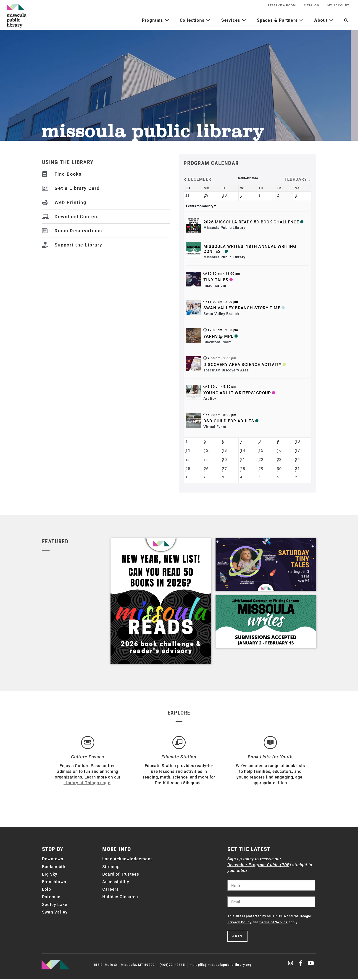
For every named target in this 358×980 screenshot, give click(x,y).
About (324, 20)
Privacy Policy (240, 923)
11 (188, 450)
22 (261, 460)
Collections (195, 20)
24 (297, 460)
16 (279, 450)
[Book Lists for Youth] (270, 743)
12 (206, 450)
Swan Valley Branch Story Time (242, 308)
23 (279, 460)
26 (206, 469)
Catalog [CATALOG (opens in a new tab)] (310, 5)
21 (243, 460)
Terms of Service (273, 923)
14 (243, 450)
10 (297, 441)
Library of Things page (87, 784)
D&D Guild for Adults (229, 421)
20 (224, 460)
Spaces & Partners (280, 20)
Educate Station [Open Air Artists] (179, 758)
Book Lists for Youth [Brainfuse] (270, 758)
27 (224, 469)
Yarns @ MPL (218, 336)
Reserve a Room (280, 5)
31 (243, 195)
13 (224, 450)
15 (261, 450)
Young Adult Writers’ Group (237, 393)
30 (224, 195)
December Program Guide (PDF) (259, 866)
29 (206, 195)
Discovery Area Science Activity (242, 364)
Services (234, 20)
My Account (338, 5)
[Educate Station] (179, 743)
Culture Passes (88, 758)
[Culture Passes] (88, 743)
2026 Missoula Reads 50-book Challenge (251, 222)
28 (243, 469)
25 (188, 469)
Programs (155, 20)
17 (297, 450)
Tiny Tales (216, 280)
